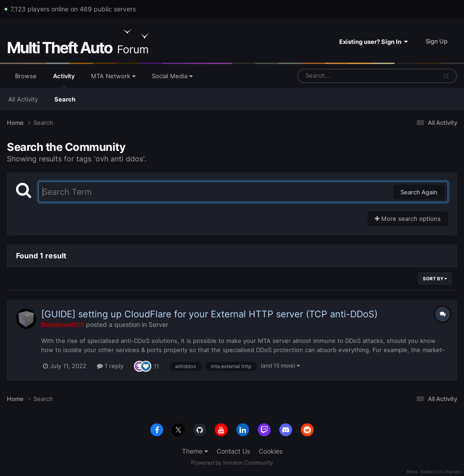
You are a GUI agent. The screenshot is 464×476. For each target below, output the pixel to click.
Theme (195, 451)
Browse (26, 76)
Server (158, 324)
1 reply (110, 366)
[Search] (343, 76)
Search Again (419, 192)
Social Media (172, 76)
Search (65, 99)
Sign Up (437, 41)
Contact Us (233, 451)
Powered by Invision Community (232, 463)
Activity (64, 80)
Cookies (271, 451)
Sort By (435, 278)
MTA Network (113, 76)
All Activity (23, 99)
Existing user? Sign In (373, 42)
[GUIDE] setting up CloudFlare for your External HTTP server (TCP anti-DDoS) (209, 314)
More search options (408, 219)
